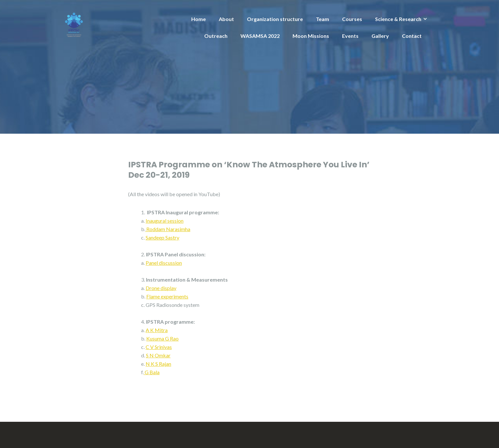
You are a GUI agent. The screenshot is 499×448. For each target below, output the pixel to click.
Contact (412, 36)
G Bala (152, 372)
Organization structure (275, 19)
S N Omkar (158, 355)
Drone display (161, 288)
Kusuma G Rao (162, 338)
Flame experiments (167, 296)
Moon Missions (311, 36)
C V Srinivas (159, 347)
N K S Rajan (158, 364)
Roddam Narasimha (168, 229)
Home (199, 19)
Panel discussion (164, 263)
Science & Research (398, 19)
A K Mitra (157, 330)
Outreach (216, 36)
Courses (352, 19)
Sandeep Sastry (162, 237)
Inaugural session (165, 221)
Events (350, 36)
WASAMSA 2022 (260, 36)
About (226, 19)
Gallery (380, 36)
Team (322, 19)
